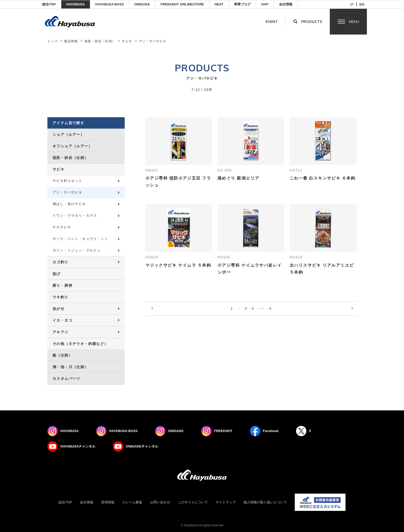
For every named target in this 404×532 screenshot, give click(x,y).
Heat (219, 4)
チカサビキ (62, 227)
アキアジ (61, 332)
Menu (354, 22)
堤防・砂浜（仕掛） (100, 41)
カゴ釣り (61, 262)
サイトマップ (226, 502)
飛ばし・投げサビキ (69, 204)
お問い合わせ (160, 502)
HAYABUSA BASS (110, 4)
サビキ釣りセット (67, 181)
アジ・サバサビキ (67, 192)
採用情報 (108, 502)
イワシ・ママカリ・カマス (75, 216)
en (362, 4)
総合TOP (49, 4)
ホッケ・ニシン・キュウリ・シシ (80, 239)
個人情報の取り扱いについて (265, 502)
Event (272, 22)
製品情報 (71, 41)
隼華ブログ (242, 4)
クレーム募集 (132, 502)
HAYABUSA (76, 4)
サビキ (127, 41)
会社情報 (286, 4)
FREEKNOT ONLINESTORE (182, 4)
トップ (53, 41)
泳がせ (58, 309)
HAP (265, 4)
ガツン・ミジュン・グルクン (77, 250)
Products (312, 22)
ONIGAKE (142, 4)
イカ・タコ (62, 320)
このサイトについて (193, 502)
